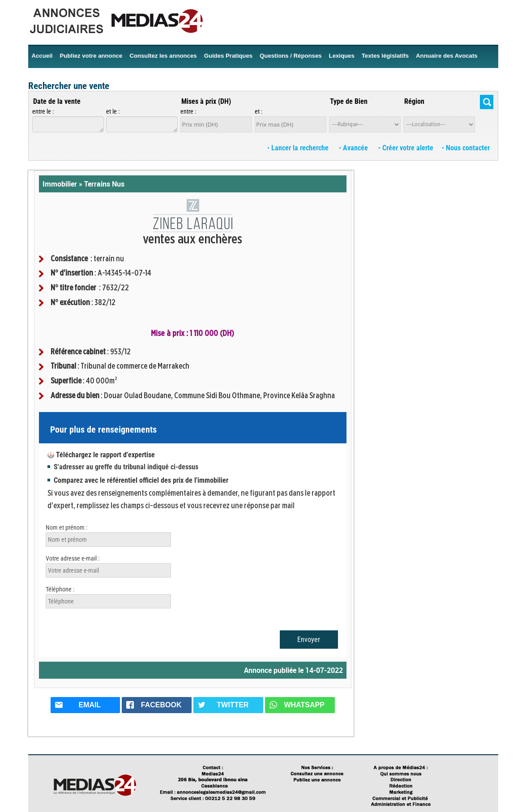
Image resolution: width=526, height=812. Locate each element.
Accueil (42, 56)
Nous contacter (466, 148)
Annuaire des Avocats (447, 56)
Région (414, 101)
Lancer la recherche (299, 148)
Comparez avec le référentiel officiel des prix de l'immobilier (141, 480)
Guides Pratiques (228, 56)
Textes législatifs (385, 56)
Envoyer (309, 640)
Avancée (355, 148)
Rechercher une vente (69, 86)
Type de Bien (349, 101)
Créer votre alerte (406, 148)
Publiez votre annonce (91, 56)
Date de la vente (57, 101)
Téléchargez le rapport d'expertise (105, 455)
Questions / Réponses (291, 56)
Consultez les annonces (163, 56)
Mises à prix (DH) (206, 101)
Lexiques (342, 56)
